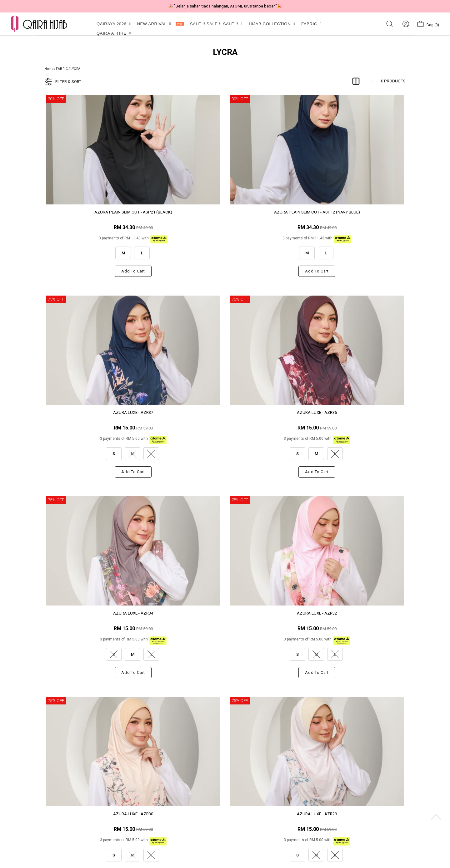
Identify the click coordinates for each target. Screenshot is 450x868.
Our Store (40, 803)
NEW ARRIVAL (160, 24)
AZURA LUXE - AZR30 (271, 412)
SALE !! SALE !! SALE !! (216, 24)
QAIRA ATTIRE (114, 33)
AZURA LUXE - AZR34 (87, 412)
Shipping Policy (149, 803)
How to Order (147, 828)
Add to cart (87, 271)
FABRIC (311, 24)
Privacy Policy (147, 786)
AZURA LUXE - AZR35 (363, 212)
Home (49, 69)
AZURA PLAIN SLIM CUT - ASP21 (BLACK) (87, 215)
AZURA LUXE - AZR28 (87, 613)
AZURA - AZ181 (179, 613)
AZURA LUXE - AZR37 (271, 212)
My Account (43, 820)
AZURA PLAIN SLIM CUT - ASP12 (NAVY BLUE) (179, 215)
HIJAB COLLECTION (272, 24)
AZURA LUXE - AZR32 (179, 412)
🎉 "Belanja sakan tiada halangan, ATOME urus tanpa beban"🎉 (225, 6)
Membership (43, 794)
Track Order (145, 820)
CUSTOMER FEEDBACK (156, 778)
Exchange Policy (150, 794)
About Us (40, 778)
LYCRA (75, 69)
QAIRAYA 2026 (114, 24)
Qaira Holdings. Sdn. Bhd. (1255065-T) (99, 860)
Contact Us (42, 786)
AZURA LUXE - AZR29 (363, 412)
